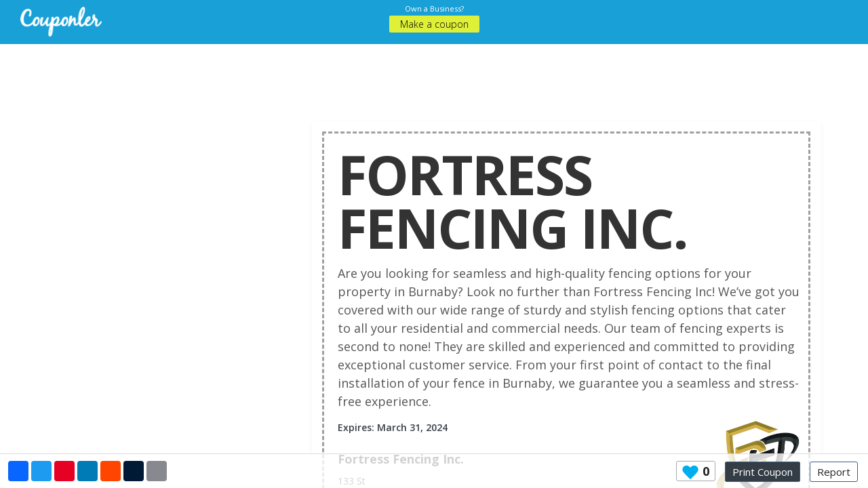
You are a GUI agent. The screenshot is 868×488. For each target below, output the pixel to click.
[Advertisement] (434, 75)
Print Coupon (763, 472)
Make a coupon (434, 24)
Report (834, 472)
